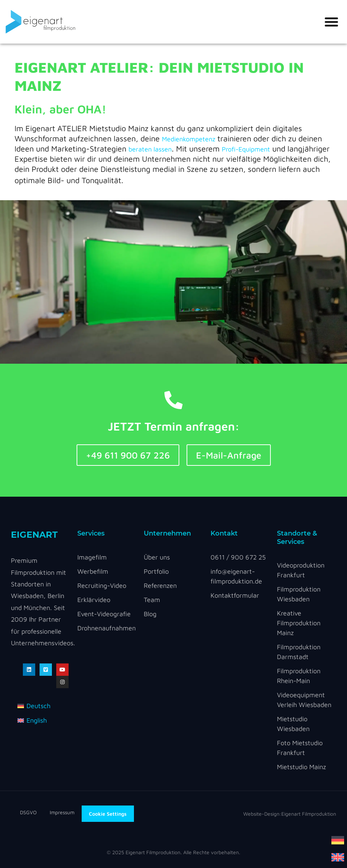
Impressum (62, 812)
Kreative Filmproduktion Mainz (299, 623)
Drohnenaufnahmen (107, 628)
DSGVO (35, 812)
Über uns (157, 557)
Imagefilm (92, 557)
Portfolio (156, 571)
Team (152, 600)
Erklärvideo (94, 600)
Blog (150, 614)
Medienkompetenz (189, 139)
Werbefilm (93, 571)
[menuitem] (338, 839)
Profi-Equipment (246, 149)
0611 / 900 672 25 (238, 557)
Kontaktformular (235, 595)
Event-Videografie (104, 614)
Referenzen (160, 586)
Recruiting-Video (102, 586)
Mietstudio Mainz (301, 767)
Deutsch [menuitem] (38, 706)
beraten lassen (150, 149)
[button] (331, 22)
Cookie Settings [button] (108, 814)
